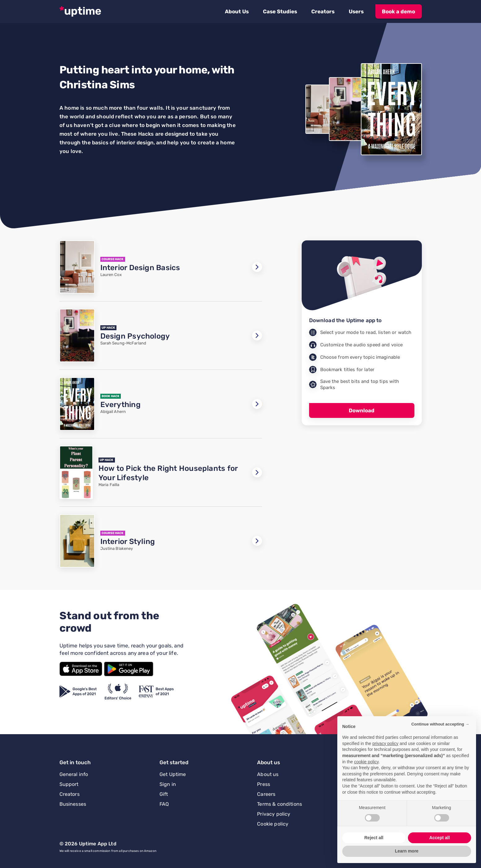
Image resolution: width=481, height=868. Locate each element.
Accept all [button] (439, 838)
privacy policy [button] (385, 743)
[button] (237, 11)
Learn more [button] (407, 851)
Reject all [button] (374, 838)
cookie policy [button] (366, 762)
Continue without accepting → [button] (440, 724)
